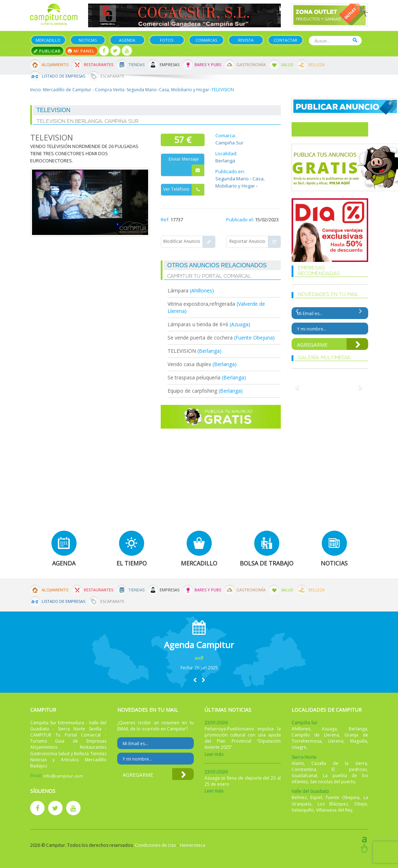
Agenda (127, 40)
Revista (246, 40)
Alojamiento (55, 64)
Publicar (47, 51)
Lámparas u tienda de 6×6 (198, 324)
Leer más (214, 754)
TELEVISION (182, 351)
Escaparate (112, 76)
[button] (195, 680)
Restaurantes (99, 64)
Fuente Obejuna (343, 797)
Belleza (317, 64)
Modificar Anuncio (189, 242)
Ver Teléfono (184, 190)
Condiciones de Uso (155, 845)
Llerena (336, 741)
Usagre (299, 747)
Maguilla (359, 741)
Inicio (36, 90)
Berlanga (225, 161)
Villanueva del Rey (334, 810)
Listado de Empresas (63, 76)
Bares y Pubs (208, 64)
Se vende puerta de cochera (201, 338)
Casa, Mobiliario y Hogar (184, 90)
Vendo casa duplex (189, 364)
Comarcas (206, 40)
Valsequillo (303, 810)
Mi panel (81, 51)
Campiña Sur (229, 143)
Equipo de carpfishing (192, 391)
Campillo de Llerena (315, 735)
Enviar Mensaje (186, 166)
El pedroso (349, 769)
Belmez (299, 797)
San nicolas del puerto (333, 782)
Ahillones (301, 729)
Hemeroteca (193, 845)
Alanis (298, 763)
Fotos (167, 40)
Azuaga (329, 729)
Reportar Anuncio (255, 242)
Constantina (304, 769)
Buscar (355, 40)
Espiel (316, 797)
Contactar (285, 40)
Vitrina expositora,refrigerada (201, 304)
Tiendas (136, 64)
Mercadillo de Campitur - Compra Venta (84, 90)
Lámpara (179, 290)
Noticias (88, 40)
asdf (199, 658)
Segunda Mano (142, 90)
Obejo (361, 804)
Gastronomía (251, 64)
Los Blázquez (333, 804)
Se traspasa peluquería (195, 377)
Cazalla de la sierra (339, 763)
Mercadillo (48, 40)
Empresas (170, 64)
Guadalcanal (304, 775)
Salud (287, 64)
